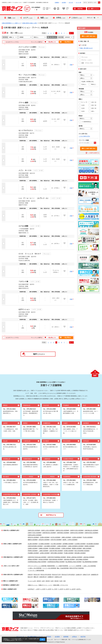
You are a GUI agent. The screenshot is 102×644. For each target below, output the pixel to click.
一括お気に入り (52, 42)
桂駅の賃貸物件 (87, 548)
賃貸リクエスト (95, 9)
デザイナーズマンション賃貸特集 (37, 566)
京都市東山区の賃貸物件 (91, 530)
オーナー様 (78, 2)
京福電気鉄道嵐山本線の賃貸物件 (37, 562)
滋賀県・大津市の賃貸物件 (70, 540)
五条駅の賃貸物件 (33, 548)
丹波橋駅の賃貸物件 (33, 553)
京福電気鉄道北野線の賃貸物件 (56, 562)
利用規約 (49, 637)
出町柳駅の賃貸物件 (68, 544)
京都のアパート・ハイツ (45, 585)
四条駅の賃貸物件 (89, 546)
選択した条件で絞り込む (89, 36)
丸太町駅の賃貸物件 (80, 544)
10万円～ (79, 589)
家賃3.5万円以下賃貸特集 (77, 568)
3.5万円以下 (31, 589)
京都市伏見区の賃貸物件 (91, 533)
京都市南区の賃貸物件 (63, 533)
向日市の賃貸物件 (55, 537)
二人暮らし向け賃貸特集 (35, 568)
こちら (11, 640)
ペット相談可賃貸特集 (62, 566)
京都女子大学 (86, 575)
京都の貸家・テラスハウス (60, 585)
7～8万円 (61, 589)
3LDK (61, 581)
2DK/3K (48, 581)
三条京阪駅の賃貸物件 (50, 546)
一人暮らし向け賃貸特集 (89, 566)
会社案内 (64, 2)
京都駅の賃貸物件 (43, 548)
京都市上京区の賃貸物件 (48, 530)
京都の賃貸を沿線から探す (30, 23)
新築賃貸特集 (51, 566)
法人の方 (71, 2)
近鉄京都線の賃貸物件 (82, 559)
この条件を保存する (94, 153)
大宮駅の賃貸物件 (66, 548)
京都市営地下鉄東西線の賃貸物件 (57, 557)
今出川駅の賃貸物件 (56, 544)
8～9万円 (66, 589)
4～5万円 (43, 589)
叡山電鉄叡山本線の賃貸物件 (74, 562)
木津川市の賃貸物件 (56, 540)
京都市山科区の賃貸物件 (35, 535)
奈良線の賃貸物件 (43, 559)
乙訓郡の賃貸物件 (45, 537)
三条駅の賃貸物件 (62, 546)
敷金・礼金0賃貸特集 (63, 568)
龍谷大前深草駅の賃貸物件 (82, 551)
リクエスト (39, 354)
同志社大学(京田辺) (46, 575)
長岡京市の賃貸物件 (33, 537)
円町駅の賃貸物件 (33, 551)
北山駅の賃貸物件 (33, 544)
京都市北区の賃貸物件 (34, 530)
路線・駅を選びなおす (86, 48)
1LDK (43, 581)
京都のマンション (33, 585)
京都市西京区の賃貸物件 (49, 533)
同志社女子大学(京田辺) (68, 575)
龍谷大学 (30, 577)
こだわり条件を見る (84, 136)
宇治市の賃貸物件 (88, 537)
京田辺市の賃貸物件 (44, 540)
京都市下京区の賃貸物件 (35, 533)
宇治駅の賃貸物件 (69, 553)
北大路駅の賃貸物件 (44, 544)
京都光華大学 (43, 577)
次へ (71, 33)
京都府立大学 (58, 577)
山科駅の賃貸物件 (45, 553)
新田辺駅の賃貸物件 (80, 553)
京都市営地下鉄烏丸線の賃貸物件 (37, 557)
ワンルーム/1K (32, 581)
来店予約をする (51, 515)
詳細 (71, 65)
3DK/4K (57, 581)
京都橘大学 (51, 577)
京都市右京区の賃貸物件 (77, 533)
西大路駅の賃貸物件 (55, 548)
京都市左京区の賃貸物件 (62, 530)
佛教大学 (36, 577)
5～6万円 (49, 589)
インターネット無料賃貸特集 (36, 570)
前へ (45, 33)
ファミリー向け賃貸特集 (49, 568)
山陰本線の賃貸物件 (89, 557)
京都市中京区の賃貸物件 (77, 530)
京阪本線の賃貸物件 (69, 559)
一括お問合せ (67, 42)
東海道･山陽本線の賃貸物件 (75, 557)
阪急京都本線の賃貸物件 (56, 559)
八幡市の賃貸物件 (66, 537)
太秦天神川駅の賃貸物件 (56, 551)
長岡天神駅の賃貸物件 (57, 553)
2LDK (52, 581)
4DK (64, 581)
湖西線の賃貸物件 (33, 559)
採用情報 (66, 637)
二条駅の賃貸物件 (43, 551)
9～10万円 (73, 589)
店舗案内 (57, 2)
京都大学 (30, 575)
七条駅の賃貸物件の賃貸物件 (76, 546)
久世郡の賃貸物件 (77, 537)
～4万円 (37, 589)
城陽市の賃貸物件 (33, 540)
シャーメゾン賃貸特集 (75, 566)
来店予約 (80, 9)
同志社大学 (37, 575)
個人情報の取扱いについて (35, 637)
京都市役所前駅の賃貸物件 (35, 546)
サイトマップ (20, 637)
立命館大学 (79, 575)
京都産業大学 (95, 575)
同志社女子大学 (56, 575)
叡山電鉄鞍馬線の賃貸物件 (90, 562)
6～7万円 (55, 589)
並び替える (53, 37)
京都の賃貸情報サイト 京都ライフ (11, 23)
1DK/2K (39, 581)
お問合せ (74, 637)
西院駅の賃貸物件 (77, 548)
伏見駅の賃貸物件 (69, 551)
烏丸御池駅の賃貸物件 (93, 544)
